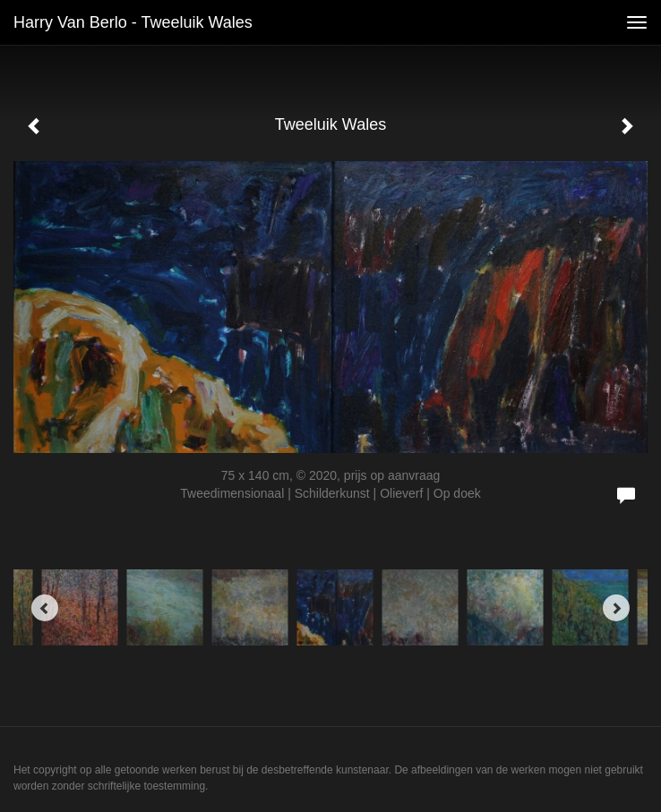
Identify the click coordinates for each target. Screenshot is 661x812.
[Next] (616, 608)
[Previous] (45, 608)
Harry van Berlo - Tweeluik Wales (133, 22)
